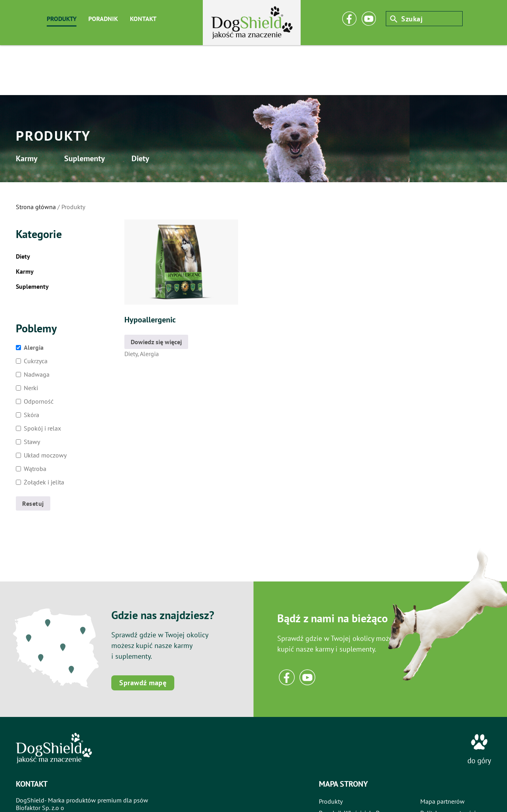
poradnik (103, 19)
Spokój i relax (42, 378)
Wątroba (35, 419)
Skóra (31, 365)
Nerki (31, 338)
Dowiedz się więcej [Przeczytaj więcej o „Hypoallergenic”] (156, 292)
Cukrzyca (36, 311)
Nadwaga (37, 324)
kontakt (143, 19)
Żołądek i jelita (44, 432)
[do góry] (479, 692)
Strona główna (36, 157)
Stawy (32, 392)
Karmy (29, 108)
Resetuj (33, 454)
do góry (479, 711)
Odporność (39, 351)
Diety (179, 108)
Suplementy (105, 108)
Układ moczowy (45, 405)
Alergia (34, 297)
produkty (62, 19)
